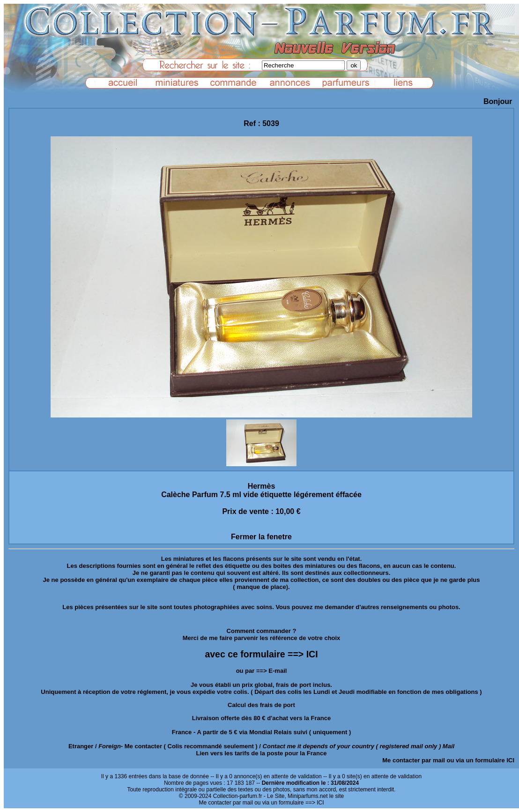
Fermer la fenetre (261, 537)
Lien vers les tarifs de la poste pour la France (262, 753)
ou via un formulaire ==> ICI (289, 803)
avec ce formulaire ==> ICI (261, 654)
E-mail (278, 671)
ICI (510, 760)
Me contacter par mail (414, 760)
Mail (449, 746)
